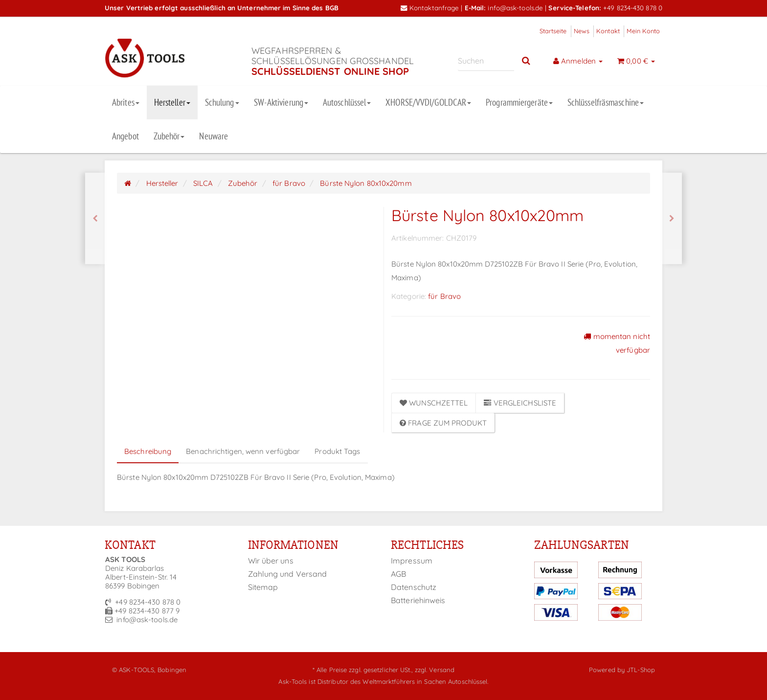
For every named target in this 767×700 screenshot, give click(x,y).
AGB (398, 574)
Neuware (214, 136)
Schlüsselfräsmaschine (606, 102)
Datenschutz (414, 587)
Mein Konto (643, 31)
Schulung (222, 102)
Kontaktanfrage (430, 8)
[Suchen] (486, 61)
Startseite (553, 31)
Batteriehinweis (418, 600)
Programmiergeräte (519, 102)
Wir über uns (271, 561)
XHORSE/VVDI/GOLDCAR (428, 102)
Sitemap (263, 587)
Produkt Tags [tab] (337, 451)
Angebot (125, 136)
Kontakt (608, 31)
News (582, 31)
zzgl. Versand (435, 670)
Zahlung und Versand (288, 574)
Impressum (412, 561)
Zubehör (169, 136)
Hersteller (172, 102)
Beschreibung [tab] (148, 451)
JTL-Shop (641, 670)
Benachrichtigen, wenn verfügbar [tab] (243, 451)
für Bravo (444, 296)
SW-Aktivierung (281, 102)
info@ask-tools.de (515, 8)
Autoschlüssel (347, 102)
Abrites (126, 102)
